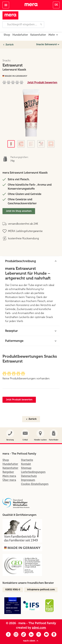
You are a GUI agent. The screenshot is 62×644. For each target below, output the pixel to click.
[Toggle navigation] (6, 5)
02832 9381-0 (13, 582)
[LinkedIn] (31, 627)
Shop (7, 27)
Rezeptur (11, 324)
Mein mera (9, 469)
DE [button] (56, 5)
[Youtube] (46, 627)
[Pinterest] (39, 627)
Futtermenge (14, 334)
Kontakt (26, 457)
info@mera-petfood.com (41, 582)
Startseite (27, 453)
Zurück (8, 37)
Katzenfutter (38, 27)
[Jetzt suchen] (41, 17)
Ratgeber (8, 465)
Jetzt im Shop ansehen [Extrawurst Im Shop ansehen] (19, 204)
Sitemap (26, 461)
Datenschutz (29, 469)
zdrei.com (39, 620)
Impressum (28, 473)
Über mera (9, 473)
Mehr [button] (52, 27)
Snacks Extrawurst (47, 37)
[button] (54, 428)
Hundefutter (20, 27)
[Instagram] (16, 627)
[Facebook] (8, 627)
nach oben (31, 633)
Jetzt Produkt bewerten (42, 75)
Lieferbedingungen (33, 465)
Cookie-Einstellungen (35, 477)
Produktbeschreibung (21, 254)
